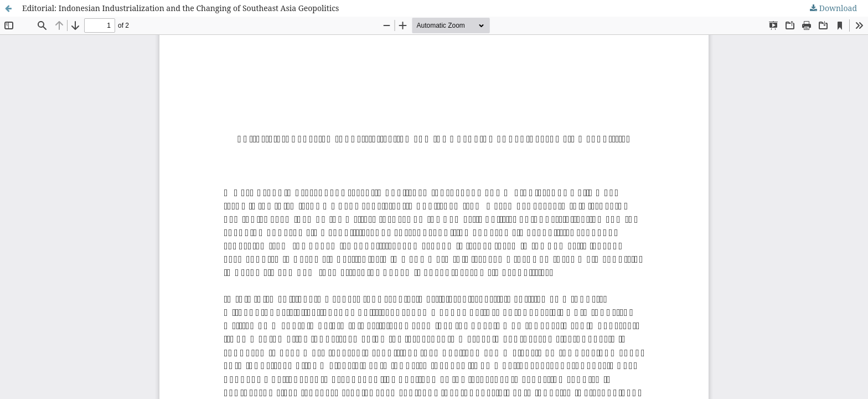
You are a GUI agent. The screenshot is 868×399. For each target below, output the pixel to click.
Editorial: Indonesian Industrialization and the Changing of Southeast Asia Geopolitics (180, 8)
